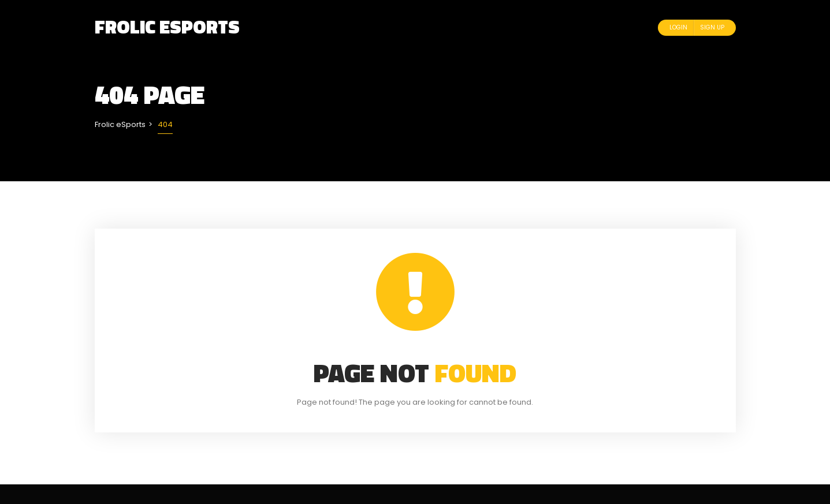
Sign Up (712, 27)
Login (678, 27)
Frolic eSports (167, 27)
